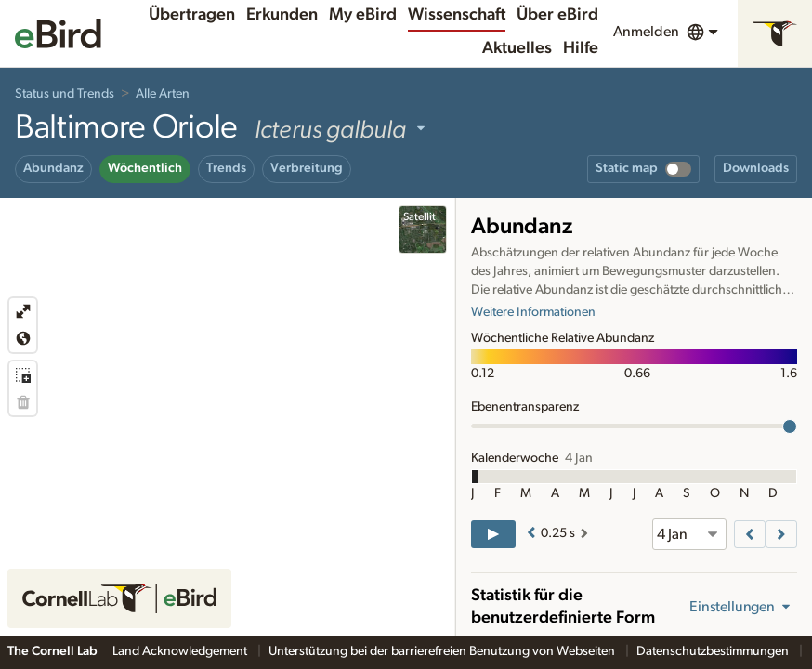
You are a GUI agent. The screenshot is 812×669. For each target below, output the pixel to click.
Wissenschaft (457, 15)
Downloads (756, 168)
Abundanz (53, 168)
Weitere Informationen (533, 312)
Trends (226, 168)
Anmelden (646, 32)
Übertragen (192, 15)
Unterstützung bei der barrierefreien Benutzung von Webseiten (443, 651)
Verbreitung (307, 168)
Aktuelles (517, 48)
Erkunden (282, 15)
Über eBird (557, 15)
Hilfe (581, 48)
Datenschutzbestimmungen (714, 651)
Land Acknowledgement (181, 651)
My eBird (363, 15)
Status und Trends (65, 94)
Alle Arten (163, 94)
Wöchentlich (145, 168)
